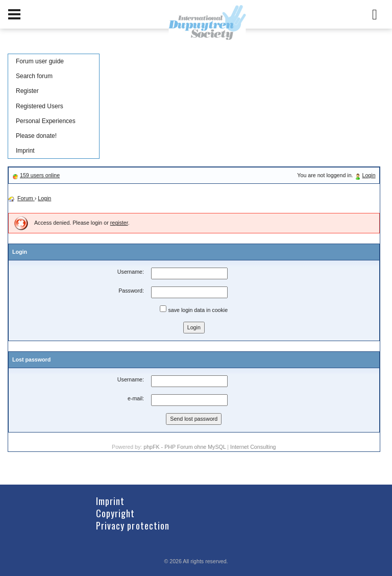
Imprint (25, 151)
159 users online (40, 175)
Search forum (34, 76)
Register (27, 91)
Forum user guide (40, 61)
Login (369, 175)
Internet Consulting (253, 447)
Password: (131, 291)
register (119, 223)
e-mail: (136, 398)
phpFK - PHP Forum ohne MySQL (185, 447)
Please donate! (36, 136)
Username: (131, 272)
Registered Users (40, 106)
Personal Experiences (46, 121)
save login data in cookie (194, 309)
